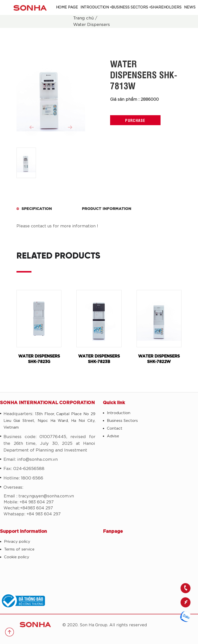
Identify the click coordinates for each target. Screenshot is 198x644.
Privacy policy (17, 542)
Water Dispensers (92, 25)
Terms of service (19, 549)
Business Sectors (130, 7)
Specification (37, 209)
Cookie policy (17, 557)
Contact (115, 428)
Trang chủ (84, 18)
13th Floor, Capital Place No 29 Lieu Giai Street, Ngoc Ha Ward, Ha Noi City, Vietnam (49, 421)
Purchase (135, 120)
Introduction (95, 7)
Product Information (107, 209)
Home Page (67, 7)
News (190, 7)
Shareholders (166, 7)
